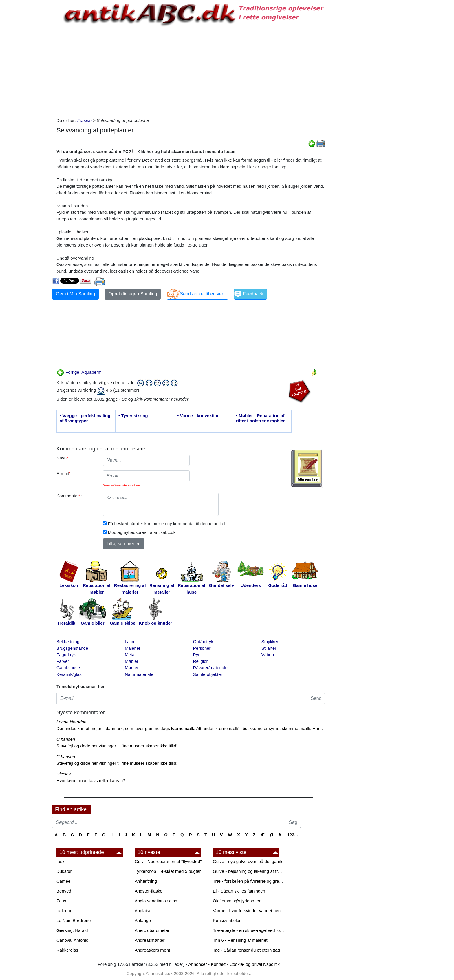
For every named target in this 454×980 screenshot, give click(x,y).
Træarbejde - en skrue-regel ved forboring (249, 930)
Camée (63, 881)
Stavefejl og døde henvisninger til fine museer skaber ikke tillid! (117, 746)
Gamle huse (68, 668)
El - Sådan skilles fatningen (239, 891)
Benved (64, 891)
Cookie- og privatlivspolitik (255, 964)
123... (292, 835)
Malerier (133, 648)
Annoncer (197, 964)
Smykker (270, 642)
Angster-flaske (149, 891)
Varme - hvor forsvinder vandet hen (247, 911)
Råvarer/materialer (211, 668)
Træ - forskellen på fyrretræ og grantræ (249, 881)
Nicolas (64, 774)
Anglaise (143, 911)
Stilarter (269, 648)
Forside (85, 120)
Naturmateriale (139, 674)
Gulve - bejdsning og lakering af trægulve (249, 871)
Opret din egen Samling (133, 294)
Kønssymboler (227, 920)
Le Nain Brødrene (74, 920)
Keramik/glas (69, 674)
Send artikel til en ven (202, 294)
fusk (61, 861)
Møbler (132, 661)
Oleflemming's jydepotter (237, 901)
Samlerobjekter (208, 674)
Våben (268, 655)
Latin (130, 642)
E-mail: (64, 473)
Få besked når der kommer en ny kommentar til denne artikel (167, 524)
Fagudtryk (66, 655)
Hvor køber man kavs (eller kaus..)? (91, 781)
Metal (130, 655)
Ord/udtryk (203, 642)
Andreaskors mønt (152, 950)
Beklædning (68, 642)
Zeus (61, 901)
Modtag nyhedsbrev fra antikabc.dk (142, 532)
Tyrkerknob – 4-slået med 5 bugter (168, 871)
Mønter (132, 668)
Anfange (143, 920)
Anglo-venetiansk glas (156, 901)
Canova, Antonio (72, 940)
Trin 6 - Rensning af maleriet (240, 940)
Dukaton (65, 871)
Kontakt (218, 964)
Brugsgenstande (72, 648)
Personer (202, 648)
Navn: (63, 458)
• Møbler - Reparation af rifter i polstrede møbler (260, 418)
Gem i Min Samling (75, 294)
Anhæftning (146, 881)
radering (64, 911)
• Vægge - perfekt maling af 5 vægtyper (85, 418)
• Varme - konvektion (198, 416)
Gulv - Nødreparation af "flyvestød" (168, 861)
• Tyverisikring (133, 416)
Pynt (197, 655)
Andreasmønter (150, 940)
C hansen (66, 739)
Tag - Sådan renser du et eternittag (246, 950)
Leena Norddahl (72, 722)
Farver (63, 661)
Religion (201, 661)
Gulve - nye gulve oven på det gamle (248, 861)
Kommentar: (69, 496)
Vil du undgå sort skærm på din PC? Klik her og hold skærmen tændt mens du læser (146, 151)
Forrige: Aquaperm (79, 372)
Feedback (253, 294)
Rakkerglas (67, 950)
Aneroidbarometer (152, 930)
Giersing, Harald (72, 930)
